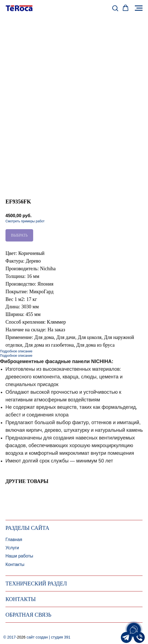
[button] (115, 8)
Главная (14, 540)
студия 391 (61, 637)
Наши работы (19, 556)
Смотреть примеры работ (25, 221)
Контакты (15, 564)
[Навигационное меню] (139, 8)
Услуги (12, 548)
